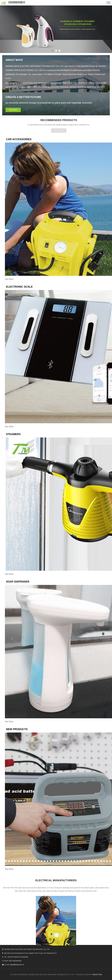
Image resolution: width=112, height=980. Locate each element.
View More (13, 110)
